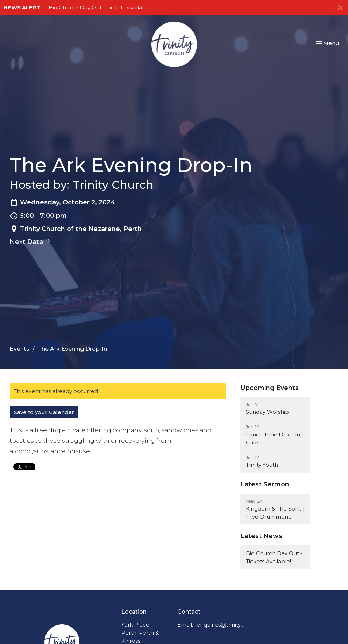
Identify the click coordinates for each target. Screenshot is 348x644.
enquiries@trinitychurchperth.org (221, 625)
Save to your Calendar (44, 412)
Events (20, 349)
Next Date (31, 241)
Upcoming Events (269, 388)
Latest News (261, 536)
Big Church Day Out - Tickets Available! (100, 8)
